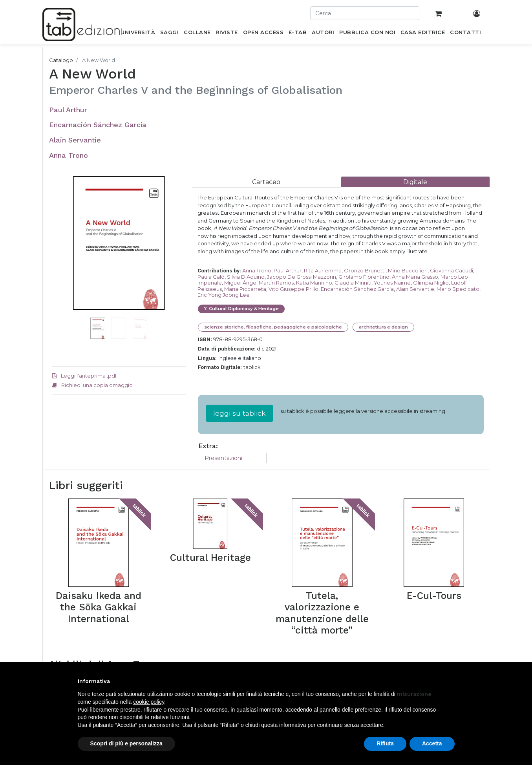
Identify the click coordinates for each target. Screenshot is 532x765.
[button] (62, 255)
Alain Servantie (75, 140)
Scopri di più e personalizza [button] (126, 743)
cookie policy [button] (149, 702)
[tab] (266, 182)
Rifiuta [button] (385, 743)
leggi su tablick (239, 413)
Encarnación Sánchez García (98, 125)
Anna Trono (69, 155)
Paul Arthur (68, 110)
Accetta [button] (432, 743)
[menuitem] (138, 34)
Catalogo (61, 60)
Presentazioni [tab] (223, 458)
